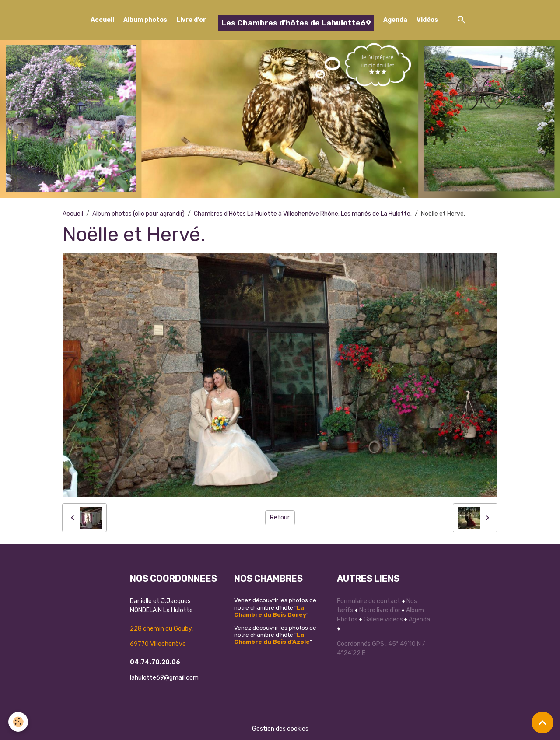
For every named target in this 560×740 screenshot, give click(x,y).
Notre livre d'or (380, 610)
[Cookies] (19, 722)
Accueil (102, 20)
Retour (280, 517)
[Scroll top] (542, 722)
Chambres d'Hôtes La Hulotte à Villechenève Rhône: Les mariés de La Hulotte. (303, 214)
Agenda (395, 20)
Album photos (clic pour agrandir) (138, 214)
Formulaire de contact (369, 601)
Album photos (145, 20)
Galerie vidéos (383, 619)
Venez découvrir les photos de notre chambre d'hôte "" (275, 607)
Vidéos (427, 20)
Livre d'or (191, 20)
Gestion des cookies (280, 729)
